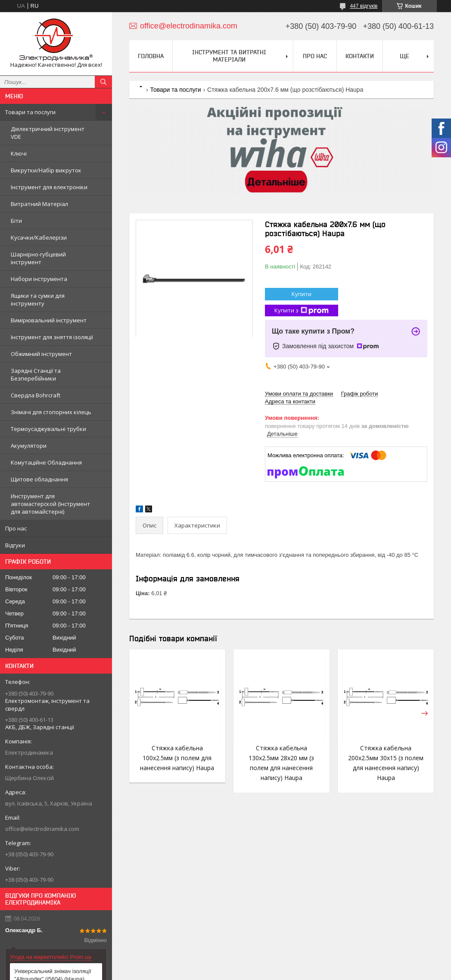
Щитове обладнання (39, 479)
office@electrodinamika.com (42, 829)
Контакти (360, 56)
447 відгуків (364, 6)
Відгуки (15, 545)
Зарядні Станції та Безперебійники (36, 375)
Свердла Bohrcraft (36, 395)
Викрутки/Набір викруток (46, 170)
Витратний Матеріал (39, 204)
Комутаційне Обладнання (46, 462)
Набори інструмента (39, 279)
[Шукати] (103, 82)
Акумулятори (29, 446)
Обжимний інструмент (41, 354)
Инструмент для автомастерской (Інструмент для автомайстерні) (50, 504)
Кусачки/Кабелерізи (39, 237)
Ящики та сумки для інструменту (38, 300)
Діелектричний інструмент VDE (48, 133)
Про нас (16, 528)
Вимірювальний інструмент (49, 320)
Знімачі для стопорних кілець (51, 412)
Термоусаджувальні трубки (48, 429)
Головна (151, 56)
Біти (16, 221)
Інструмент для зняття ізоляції (52, 337)
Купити (302, 294)
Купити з (302, 311)
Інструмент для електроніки (49, 187)
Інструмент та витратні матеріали (229, 56)
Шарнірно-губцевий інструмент (38, 258)
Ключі (19, 153)
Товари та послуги (30, 112)
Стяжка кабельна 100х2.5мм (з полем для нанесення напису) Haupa (177, 758)
